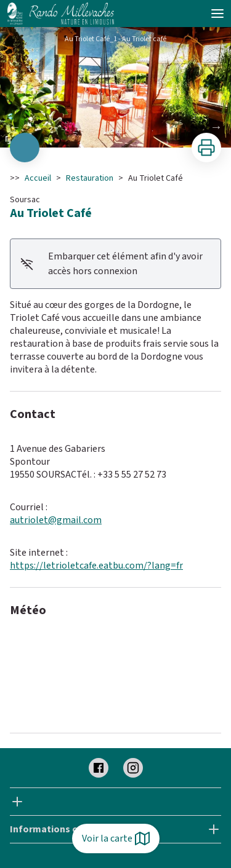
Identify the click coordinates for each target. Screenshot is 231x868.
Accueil (38, 178)
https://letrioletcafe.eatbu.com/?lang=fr (96, 566)
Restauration (90, 178)
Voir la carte (116, 838)
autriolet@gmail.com (56, 520)
